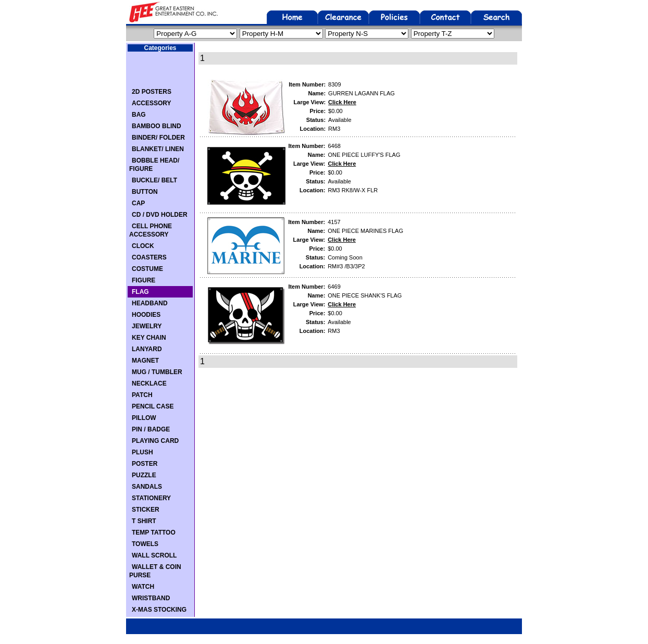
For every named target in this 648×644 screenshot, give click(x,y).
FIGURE (144, 280)
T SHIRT (144, 521)
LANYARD (147, 349)
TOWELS (145, 544)
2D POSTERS (152, 92)
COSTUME (147, 269)
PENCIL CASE (153, 406)
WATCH (143, 587)
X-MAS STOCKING (159, 610)
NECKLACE (149, 383)
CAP (138, 203)
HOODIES (146, 315)
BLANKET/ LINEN (158, 149)
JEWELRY (147, 326)
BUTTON (145, 192)
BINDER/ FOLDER (158, 138)
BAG (139, 115)
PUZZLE (144, 475)
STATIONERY (151, 498)
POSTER (145, 464)
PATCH (142, 395)
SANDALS (147, 487)
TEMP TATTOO (154, 532)
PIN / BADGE (151, 429)
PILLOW (144, 418)
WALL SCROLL (154, 555)
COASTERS (149, 257)
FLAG (140, 292)
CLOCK (143, 246)
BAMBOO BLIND (157, 126)
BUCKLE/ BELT (154, 180)
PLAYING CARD (155, 441)
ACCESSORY (152, 103)
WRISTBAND (151, 598)
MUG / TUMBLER (157, 372)
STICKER (146, 510)
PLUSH (142, 452)
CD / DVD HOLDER (160, 215)
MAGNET (145, 361)
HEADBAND (150, 303)
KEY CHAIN (149, 338)
